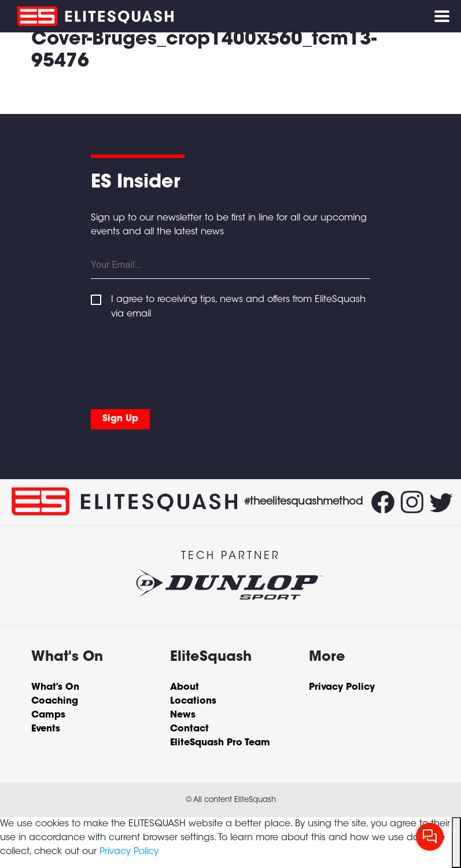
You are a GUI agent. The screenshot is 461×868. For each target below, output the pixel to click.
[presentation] (179, 362)
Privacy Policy (129, 852)
